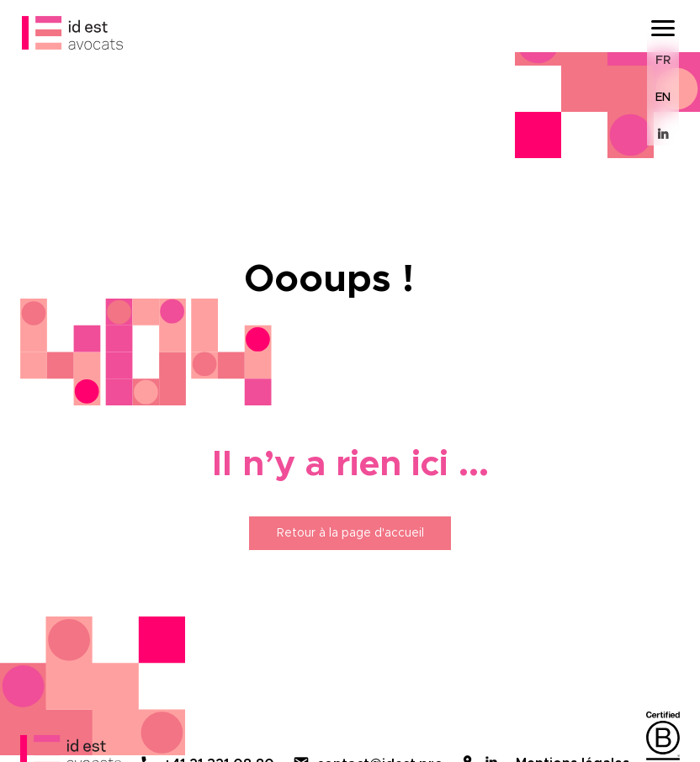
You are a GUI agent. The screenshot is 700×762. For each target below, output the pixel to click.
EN (663, 98)
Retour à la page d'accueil (350, 533)
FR (663, 61)
